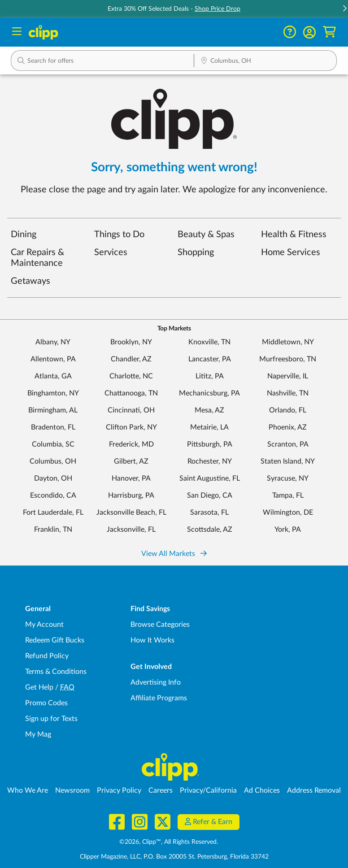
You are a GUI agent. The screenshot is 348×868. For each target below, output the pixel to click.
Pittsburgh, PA (210, 444)
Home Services (291, 252)
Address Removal (314, 790)
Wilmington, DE (288, 512)
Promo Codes (46, 703)
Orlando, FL (288, 410)
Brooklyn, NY (131, 342)
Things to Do (119, 234)
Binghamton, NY (53, 393)
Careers (161, 790)
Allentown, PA (53, 359)
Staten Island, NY (288, 461)
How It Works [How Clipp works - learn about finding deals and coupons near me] (152, 640)
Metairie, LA (209, 427)
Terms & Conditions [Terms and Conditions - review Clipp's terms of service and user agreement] (56, 672)
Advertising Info (156, 682)
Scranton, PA (288, 444)
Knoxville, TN (209, 342)
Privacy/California (208, 790)
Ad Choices (262, 790)
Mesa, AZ (209, 410)
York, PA (288, 529)
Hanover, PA (131, 478)
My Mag (38, 734)
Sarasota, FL (209, 512)
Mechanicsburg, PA (209, 393)
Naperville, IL (288, 376)
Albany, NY (53, 342)
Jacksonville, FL (131, 529)
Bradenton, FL (53, 427)
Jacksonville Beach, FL (131, 512)
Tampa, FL (288, 495)
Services (111, 252)
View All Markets (174, 554)
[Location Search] (265, 61)
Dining (24, 234)
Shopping (196, 252)
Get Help (39, 687)
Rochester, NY (210, 461)
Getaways (30, 281)
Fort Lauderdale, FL (53, 512)
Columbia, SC (53, 444)
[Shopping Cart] (329, 32)
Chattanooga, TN (131, 393)
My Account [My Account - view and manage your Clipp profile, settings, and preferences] (44, 625)
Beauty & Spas (206, 234)
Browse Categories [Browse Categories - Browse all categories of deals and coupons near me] (160, 625)
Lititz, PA (210, 376)
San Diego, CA (210, 495)
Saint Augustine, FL (210, 478)
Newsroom (72, 790)
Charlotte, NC (131, 376)
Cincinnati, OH (131, 410)
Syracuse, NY (288, 478)
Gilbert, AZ (131, 461)
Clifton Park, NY (131, 427)
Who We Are (28, 790)
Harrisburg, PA (131, 495)
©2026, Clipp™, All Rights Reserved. (169, 842)
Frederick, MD (131, 444)
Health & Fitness (294, 234)
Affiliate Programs (159, 698)
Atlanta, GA (53, 376)
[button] (309, 32)
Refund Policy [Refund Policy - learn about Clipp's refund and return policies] (47, 656)
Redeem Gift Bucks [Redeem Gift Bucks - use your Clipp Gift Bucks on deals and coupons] (55, 640)
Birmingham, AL (53, 410)
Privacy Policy (119, 790)
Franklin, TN (53, 529)
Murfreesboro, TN (288, 359)
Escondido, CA (53, 495)
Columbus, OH (53, 461)
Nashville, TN (288, 393)
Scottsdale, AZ (210, 529)
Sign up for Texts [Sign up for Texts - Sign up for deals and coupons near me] (51, 719)
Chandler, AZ (131, 359)
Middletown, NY (288, 342)
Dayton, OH (53, 478)
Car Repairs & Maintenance (37, 258)
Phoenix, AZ (288, 427)
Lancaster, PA (210, 359)
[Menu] (17, 33)
